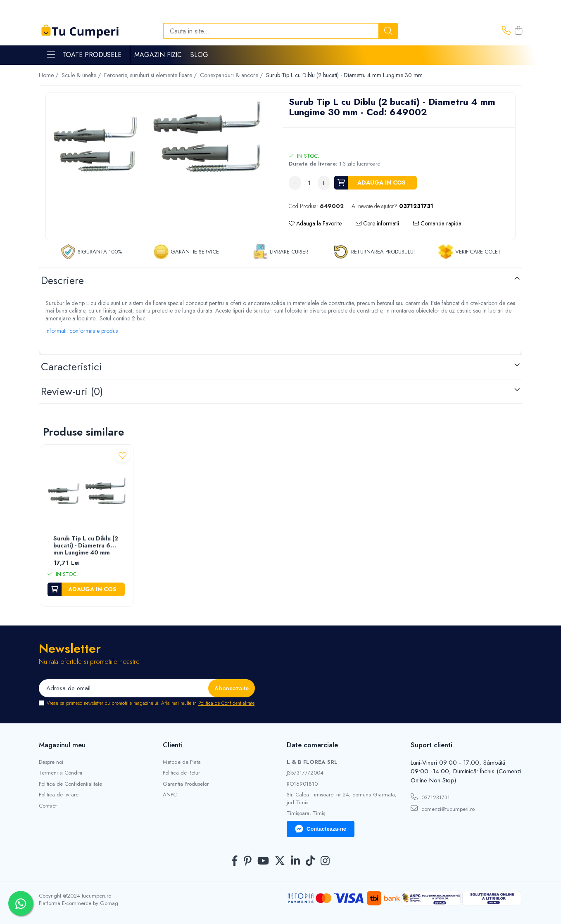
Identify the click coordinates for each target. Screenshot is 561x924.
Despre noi (51, 762)
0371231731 (430, 797)
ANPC (170, 795)
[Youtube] (263, 861)
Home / (49, 75)
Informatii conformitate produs (82, 331)
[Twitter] (280, 861)
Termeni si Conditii (61, 773)
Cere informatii (377, 223)
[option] (158, 136)
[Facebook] (235, 861)
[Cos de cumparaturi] (518, 31)
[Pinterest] (248, 861)
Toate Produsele (84, 55)
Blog (199, 55)
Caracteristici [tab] (71, 367)
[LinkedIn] (295, 861)
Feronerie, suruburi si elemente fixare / (151, 75)
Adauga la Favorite (315, 223)
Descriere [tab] (62, 280)
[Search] (280, 31)
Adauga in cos (382, 182)
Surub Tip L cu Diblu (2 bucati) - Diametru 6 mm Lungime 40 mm (86, 546)
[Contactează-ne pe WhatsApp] (21, 903)
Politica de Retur (181, 773)
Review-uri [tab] (72, 391)
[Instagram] (325, 861)
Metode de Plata (182, 762)
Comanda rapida (437, 223)
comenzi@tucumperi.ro (443, 809)
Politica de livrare (59, 795)
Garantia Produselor (186, 784)
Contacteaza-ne (321, 829)
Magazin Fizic (158, 55)
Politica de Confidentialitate (226, 703)
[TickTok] (310, 861)
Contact (48, 806)
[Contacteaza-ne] (506, 31)
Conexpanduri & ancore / (232, 75)
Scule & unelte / (82, 75)
